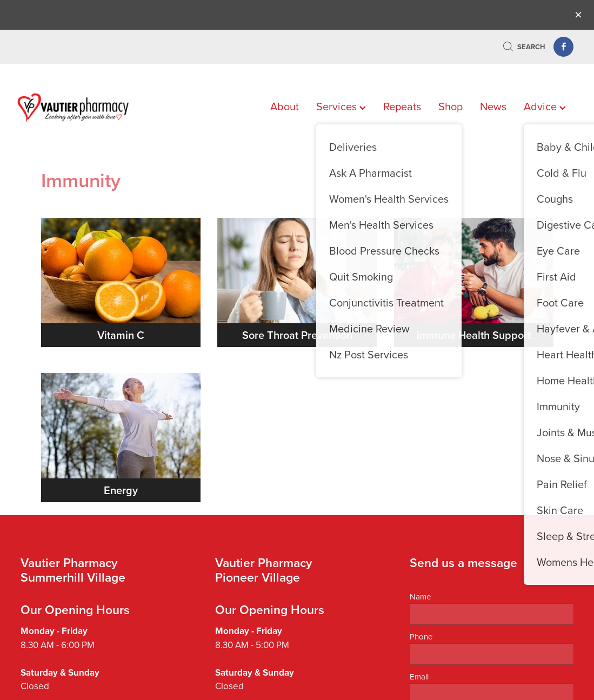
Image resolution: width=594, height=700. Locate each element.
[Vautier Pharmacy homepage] (73, 108)
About (285, 106)
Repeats (402, 106)
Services (341, 106)
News (493, 106)
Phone (421, 636)
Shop (450, 106)
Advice (545, 106)
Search (524, 47)
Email (419, 676)
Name (420, 596)
